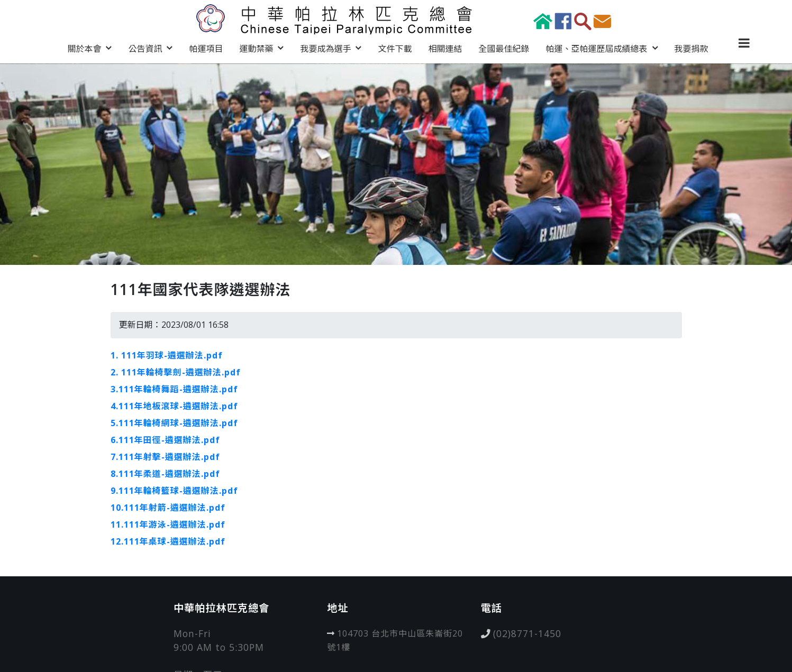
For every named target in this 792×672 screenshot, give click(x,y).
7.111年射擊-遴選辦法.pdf (165, 457)
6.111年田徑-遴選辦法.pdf (165, 440)
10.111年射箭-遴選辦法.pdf (168, 508)
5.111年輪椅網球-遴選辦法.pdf (174, 423)
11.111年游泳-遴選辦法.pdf (168, 524)
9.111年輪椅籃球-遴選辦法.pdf (174, 491)
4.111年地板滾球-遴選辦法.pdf (174, 406)
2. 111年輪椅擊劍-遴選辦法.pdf (176, 372)
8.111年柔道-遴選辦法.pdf (165, 474)
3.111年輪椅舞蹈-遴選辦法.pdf (174, 389)
